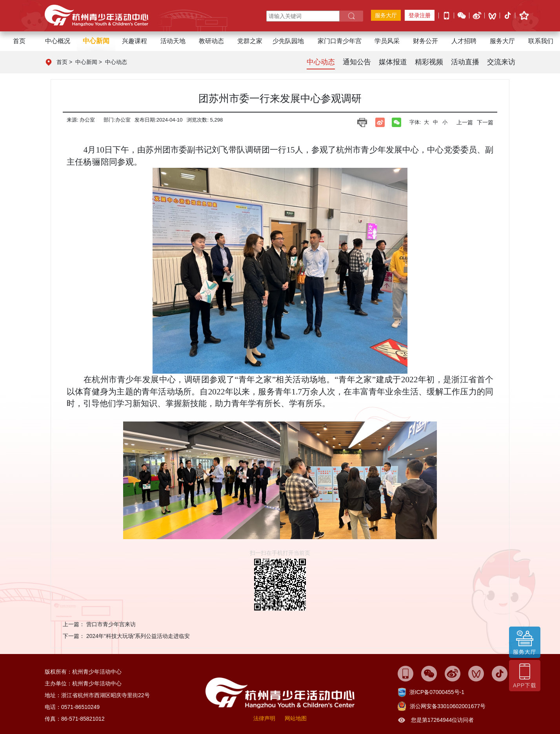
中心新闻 (86, 62)
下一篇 (485, 122)
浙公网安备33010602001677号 (448, 706)
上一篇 (465, 122)
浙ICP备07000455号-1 (437, 692)
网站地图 (296, 718)
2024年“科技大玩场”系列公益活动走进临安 (138, 636)
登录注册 (420, 15)
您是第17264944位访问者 (442, 720)
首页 (19, 41)
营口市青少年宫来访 (111, 624)
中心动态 (116, 62)
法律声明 (264, 718)
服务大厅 (386, 15)
